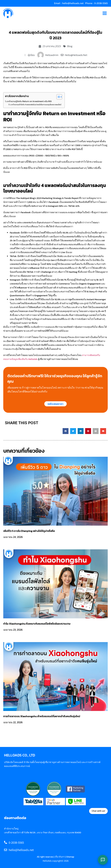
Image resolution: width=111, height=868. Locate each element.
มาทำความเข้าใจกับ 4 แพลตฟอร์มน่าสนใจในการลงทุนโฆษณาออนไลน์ (36, 104)
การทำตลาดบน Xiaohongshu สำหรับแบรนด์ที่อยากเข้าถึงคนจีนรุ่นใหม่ (42, 716)
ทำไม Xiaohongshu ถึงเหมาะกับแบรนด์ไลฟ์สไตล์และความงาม (37, 624)
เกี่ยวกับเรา (60, 857)
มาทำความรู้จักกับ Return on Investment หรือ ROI (29, 101)
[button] (66, 431)
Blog (70, 46)
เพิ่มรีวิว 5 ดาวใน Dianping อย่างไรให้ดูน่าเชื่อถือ (29, 531)
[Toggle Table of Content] (58, 97)
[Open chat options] (103, 860)
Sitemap (70, 857)
